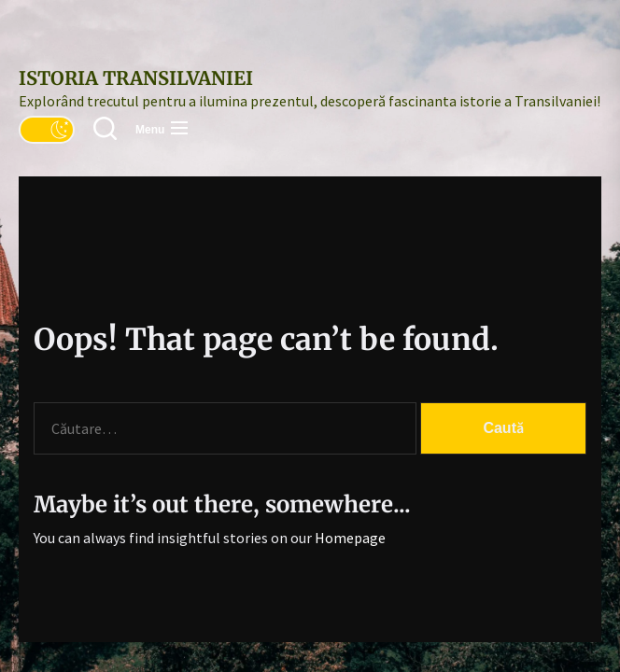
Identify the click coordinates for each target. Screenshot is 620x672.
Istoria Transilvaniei (136, 78)
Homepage (350, 538)
